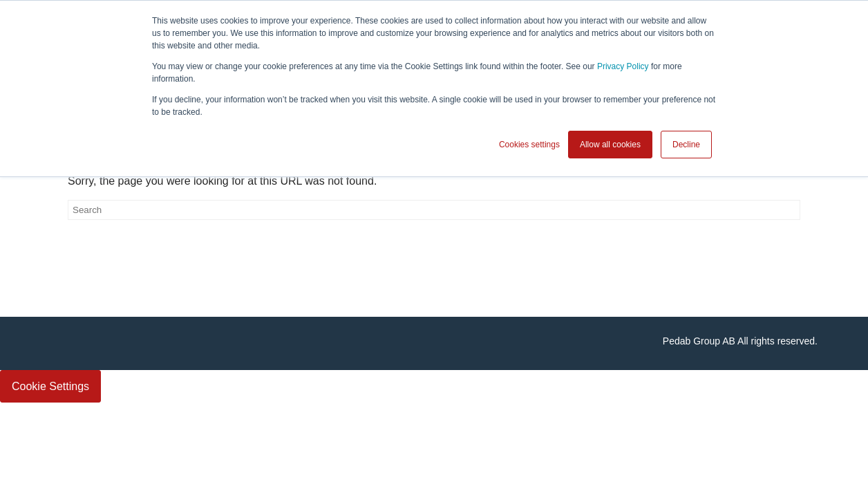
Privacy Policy (623, 66)
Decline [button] (686, 145)
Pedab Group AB (699, 341)
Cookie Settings (50, 386)
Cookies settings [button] (529, 145)
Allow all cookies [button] (610, 145)
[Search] (434, 210)
